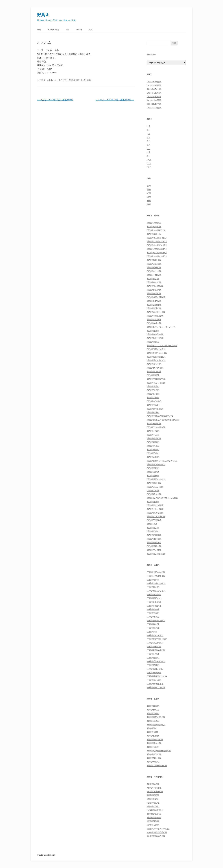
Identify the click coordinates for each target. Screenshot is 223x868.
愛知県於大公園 (154, 494)
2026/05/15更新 (154, 82)
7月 (149, 149)
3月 (149, 134)
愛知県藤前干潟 (154, 234)
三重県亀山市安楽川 (156, 591)
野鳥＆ (43, 15)
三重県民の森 (153, 628)
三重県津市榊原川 (155, 643)
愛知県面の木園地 (155, 505)
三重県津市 (152, 632)
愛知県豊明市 (153, 468)
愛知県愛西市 (153, 342)
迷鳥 (149, 204)
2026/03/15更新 (154, 104)
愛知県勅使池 (153, 472)
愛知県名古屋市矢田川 (157, 256)
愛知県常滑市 (153, 386)
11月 (149, 163)
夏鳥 (149, 189)
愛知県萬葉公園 (154, 438)
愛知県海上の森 (154, 372)
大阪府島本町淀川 (155, 810)
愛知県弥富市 (153, 331)
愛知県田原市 (153, 531)
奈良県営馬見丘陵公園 (157, 832)
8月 (149, 152)
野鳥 (39, 30)
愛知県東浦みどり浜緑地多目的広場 (163, 420)
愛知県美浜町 (153, 405)
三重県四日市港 (154, 602)
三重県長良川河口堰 (156, 688)
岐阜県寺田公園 (154, 758)
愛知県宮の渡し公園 (156, 312)
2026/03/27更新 (154, 100)
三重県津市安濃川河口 (157, 639)
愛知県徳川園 (153, 279)
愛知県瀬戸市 (153, 528)
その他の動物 (53, 30)
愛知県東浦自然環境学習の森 (160, 416)
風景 (90, 30)
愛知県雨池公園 (154, 308)
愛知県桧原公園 (154, 424)
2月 (149, 130)
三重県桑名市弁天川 (156, 621)
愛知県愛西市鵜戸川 (156, 360)
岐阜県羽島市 (153, 714)
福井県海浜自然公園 (156, 836)
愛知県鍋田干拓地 (155, 338)
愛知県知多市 (153, 390)
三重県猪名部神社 (155, 684)
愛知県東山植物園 (155, 286)
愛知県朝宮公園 (154, 483)
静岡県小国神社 (154, 788)
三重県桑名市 (153, 617)
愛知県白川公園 (154, 271)
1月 (149, 126)
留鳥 (149, 186)
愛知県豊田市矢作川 (156, 479)
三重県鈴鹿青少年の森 (157, 676)
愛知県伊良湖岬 (154, 535)
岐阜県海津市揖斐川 (156, 725)
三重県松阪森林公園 (156, 650)
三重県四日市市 (154, 598)
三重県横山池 (153, 624)
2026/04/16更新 (154, 93)
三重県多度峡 (153, 609)
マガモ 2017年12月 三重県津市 (55, 100)
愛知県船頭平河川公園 (157, 353)
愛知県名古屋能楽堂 (156, 230)
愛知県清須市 (153, 453)
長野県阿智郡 (153, 821)
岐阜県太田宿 (153, 747)
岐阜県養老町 (153, 732)
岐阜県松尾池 (153, 736)
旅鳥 (149, 201)
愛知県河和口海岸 (155, 409)
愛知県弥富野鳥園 (155, 334)
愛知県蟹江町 (153, 450)
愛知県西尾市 (153, 457)
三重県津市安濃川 (155, 635)
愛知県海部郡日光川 (156, 465)
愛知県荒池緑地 (154, 305)
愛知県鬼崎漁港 (154, 543)
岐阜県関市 (152, 728)
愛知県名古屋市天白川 (157, 242)
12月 (149, 167)
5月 (149, 141)
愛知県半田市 (153, 398)
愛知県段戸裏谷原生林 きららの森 (163, 498)
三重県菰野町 (153, 658)
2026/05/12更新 (154, 85)
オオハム (52, 80)
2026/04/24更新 (154, 89)
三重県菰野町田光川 (156, 661)
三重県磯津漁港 (154, 673)
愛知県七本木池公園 (156, 517)
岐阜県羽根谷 (153, 762)
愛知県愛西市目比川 (156, 357)
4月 (149, 137)
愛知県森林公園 (154, 323)
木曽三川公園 (153, 491)
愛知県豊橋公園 (154, 546)
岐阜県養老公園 (154, 743)
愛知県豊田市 (153, 476)
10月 (149, 160)
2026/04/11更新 (154, 97)
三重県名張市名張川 (156, 583)
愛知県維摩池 (153, 375)
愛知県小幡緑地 (154, 275)
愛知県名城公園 (154, 227)
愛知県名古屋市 (154, 223)
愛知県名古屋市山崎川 (157, 245)
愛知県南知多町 (154, 401)
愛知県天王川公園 (155, 487)
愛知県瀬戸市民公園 (156, 554)
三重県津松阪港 (154, 647)
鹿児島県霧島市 (154, 818)
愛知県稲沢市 (153, 442)
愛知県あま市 (153, 446)
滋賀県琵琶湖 (153, 795)
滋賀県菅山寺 (153, 803)
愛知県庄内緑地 (154, 301)
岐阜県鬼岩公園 (154, 754)
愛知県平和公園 (154, 294)
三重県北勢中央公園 (156, 572)
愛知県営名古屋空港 (156, 427)
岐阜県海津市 (153, 721)
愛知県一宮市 (153, 435)
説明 (65, 80)
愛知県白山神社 (154, 320)
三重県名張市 (153, 580)
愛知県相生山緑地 (155, 316)
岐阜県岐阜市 (153, 706)
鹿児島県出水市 (154, 814)
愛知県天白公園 (154, 264)
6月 (149, 145)
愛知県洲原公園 (154, 539)
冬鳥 (149, 193)
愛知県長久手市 (154, 364)
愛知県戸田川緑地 (155, 509)
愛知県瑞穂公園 (154, 268)
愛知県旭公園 (153, 394)
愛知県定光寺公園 (155, 513)
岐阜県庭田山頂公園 (156, 717)
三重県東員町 (153, 613)
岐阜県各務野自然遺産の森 (159, 751)
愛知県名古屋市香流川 (157, 238)
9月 (149, 156)
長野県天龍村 (153, 825)
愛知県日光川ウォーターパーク (161, 327)
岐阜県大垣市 (153, 710)
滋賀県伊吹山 (153, 799)
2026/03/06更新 (154, 108)
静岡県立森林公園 (155, 792)
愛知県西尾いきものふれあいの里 (162, 461)
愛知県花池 (152, 524)
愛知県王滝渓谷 (154, 520)
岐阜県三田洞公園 (155, 740)
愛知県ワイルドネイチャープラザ (162, 346)
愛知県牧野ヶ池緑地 (156, 297)
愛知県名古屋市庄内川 (157, 249)
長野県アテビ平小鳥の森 (158, 829)
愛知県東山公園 (154, 282)
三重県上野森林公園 (156, 576)
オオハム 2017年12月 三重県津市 (115, 100)
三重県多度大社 (154, 606)
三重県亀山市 (153, 587)
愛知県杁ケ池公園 (155, 368)
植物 (68, 30)
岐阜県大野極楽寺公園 (157, 766)
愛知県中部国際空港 (156, 379)
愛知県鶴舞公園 (154, 260)
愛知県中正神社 (154, 550)
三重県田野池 (153, 654)
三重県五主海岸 (154, 595)
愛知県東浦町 (153, 412)
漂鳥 (149, 197)
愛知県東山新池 (154, 290)
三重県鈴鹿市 (153, 665)
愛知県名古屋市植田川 (157, 253)
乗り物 (79, 30)
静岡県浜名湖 (153, 784)
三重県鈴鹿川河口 (155, 669)
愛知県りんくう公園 (156, 383)
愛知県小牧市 (153, 431)
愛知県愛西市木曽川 (156, 349)
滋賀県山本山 (153, 806)
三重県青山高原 (154, 680)
